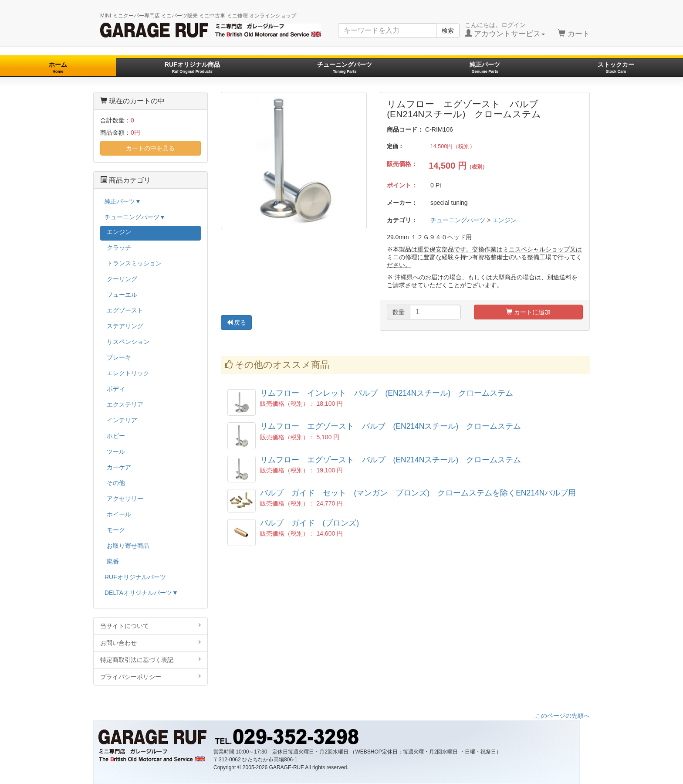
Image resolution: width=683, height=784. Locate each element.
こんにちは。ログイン (505, 30)
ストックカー (616, 67)
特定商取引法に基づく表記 (150, 660)
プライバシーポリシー (150, 677)
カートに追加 (528, 312)
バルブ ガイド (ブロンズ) (310, 523)
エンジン (504, 220)
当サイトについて (150, 626)
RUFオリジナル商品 (192, 67)
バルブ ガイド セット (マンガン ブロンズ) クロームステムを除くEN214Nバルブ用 (418, 493)
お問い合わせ (150, 643)
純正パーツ (485, 67)
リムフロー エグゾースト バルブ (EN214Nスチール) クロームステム (391, 426)
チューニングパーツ (345, 67)
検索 (448, 31)
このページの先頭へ (562, 716)
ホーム (58, 67)
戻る (237, 322)
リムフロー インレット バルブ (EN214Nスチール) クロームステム (387, 393)
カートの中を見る (150, 148)
